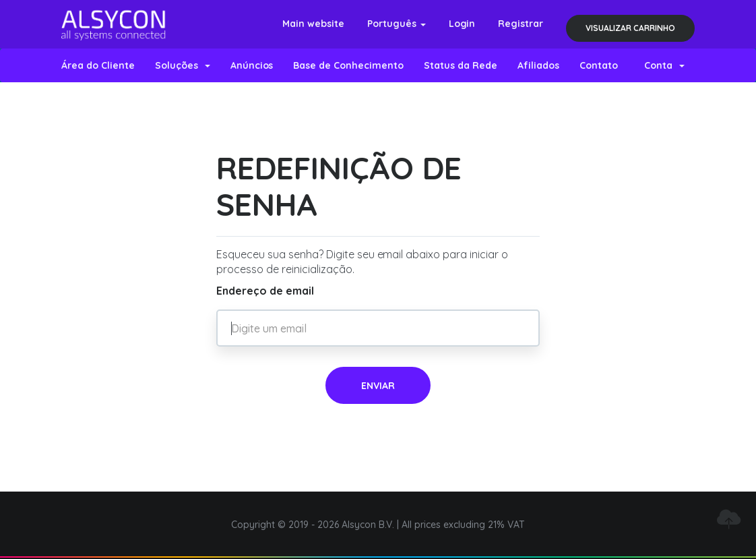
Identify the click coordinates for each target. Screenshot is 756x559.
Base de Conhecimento (348, 65)
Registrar (521, 24)
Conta (664, 65)
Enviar (378, 386)
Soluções (183, 65)
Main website (313, 24)
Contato (599, 65)
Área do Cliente (98, 65)
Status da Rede (461, 65)
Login (462, 24)
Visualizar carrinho (630, 28)
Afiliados (538, 65)
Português (397, 24)
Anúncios (252, 65)
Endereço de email (265, 291)
